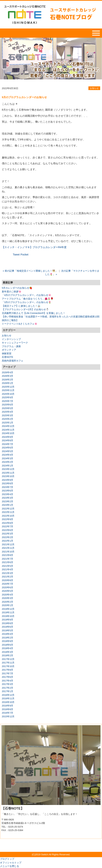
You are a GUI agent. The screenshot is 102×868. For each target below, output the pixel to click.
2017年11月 (8, 663)
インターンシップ (11, 339)
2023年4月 (7, 494)
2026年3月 (7, 376)
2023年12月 (8, 469)
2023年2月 (7, 501)
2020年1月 (7, 605)
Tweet (16, 255)
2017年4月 (7, 681)
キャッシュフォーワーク (15, 343)
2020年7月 (7, 584)
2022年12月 (8, 509)
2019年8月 (7, 623)
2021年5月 (7, 566)
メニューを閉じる (10, 866)
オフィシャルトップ (11, 863)
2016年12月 (8, 695)
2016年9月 (7, 706)
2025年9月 (7, 397)
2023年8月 (7, 483)
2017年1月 (7, 691)
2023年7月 (7, 487)
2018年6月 (7, 645)
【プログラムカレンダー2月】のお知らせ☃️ (25, 309)
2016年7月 (7, 713)
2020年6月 (7, 587)
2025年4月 (7, 412)
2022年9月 (7, 519)
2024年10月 (8, 433)
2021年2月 (7, 577)
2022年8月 (7, 523)
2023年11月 (8, 473)
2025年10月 (8, 394)
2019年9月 (7, 620)
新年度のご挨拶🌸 (12, 292)
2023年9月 (7, 480)
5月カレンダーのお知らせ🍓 (17, 288)
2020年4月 (7, 595)
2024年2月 (7, 462)
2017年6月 (7, 677)
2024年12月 (8, 426)
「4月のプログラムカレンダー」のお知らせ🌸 (27, 295)
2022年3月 (7, 534)
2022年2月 (7, 537)
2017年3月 (7, 684)
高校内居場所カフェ (13, 361)
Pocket (24, 255)
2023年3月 (7, 498)
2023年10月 (8, 476)
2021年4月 (7, 569)
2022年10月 (8, 516)
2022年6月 (7, 530)
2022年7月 (7, 526)
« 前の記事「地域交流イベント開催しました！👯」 (30, 271)
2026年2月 (7, 380)
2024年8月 (7, 440)
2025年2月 (7, 419)
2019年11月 (8, 612)
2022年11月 (8, 512)
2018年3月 (7, 652)
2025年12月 (8, 387)
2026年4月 (7, 372)
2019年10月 (8, 616)
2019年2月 (7, 638)
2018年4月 (7, 648)
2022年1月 (7, 541)
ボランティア (9, 350)
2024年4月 (7, 455)
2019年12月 (8, 609)
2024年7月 (7, 444)
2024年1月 (7, 466)
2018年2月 (7, 655)
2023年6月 (7, 491)
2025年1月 (7, 423)
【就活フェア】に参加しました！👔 (21, 306)
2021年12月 (8, 544)
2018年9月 (7, 641)
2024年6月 (7, 448)
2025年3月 (7, 415)
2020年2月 (7, 602)
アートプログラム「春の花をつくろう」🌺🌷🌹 (28, 299)
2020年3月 (7, 598)
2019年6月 (7, 627)
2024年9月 (7, 437)
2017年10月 (8, 666)
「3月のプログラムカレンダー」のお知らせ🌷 (27, 302)
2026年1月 (7, 383)
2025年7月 (7, 401)
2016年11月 (8, 698)
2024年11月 (8, 430)
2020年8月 (7, 580)
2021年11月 (8, 548)
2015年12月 (8, 716)
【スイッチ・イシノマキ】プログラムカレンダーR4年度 (34, 247)
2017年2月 (7, 688)
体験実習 (7, 354)
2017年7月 (7, 673)
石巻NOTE (7, 357)
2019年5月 (7, 630)
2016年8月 (7, 709)
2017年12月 (8, 659)
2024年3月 (7, 458)
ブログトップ (7, 859)
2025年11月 (8, 390)
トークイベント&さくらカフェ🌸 (20, 324)
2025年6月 (7, 405)
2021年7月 (7, 559)
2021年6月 (7, 562)
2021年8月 (7, 555)
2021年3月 (7, 573)
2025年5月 (7, 408)
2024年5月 (7, 451)
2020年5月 (7, 591)
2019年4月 (7, 634)
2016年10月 (8, 702)
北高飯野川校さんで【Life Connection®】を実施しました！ (34, 313)
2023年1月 (7, 505)
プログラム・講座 (11, 346)
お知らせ (94, 88)
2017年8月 (7, 670)
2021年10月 (8, 552)
